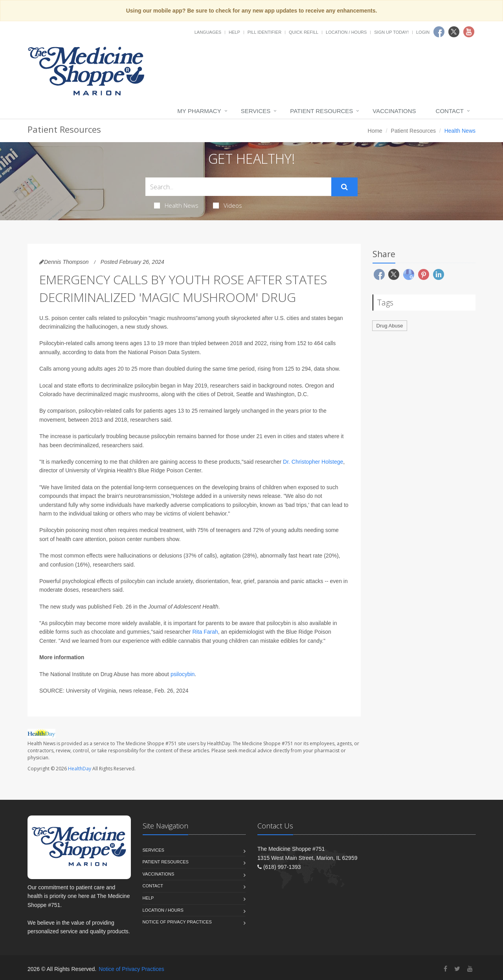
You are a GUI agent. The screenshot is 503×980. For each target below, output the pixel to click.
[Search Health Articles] (238, 187)
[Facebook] (445, 969)
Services (256, 111)
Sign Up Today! (391, 32)
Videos (228, 205)
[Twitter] (457, 969)
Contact (450, 111)
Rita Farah (205, 632)
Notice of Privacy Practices (177, 922)
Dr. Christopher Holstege (313, 462)
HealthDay (80, 769)
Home (375, 131)
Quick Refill (304, 32)
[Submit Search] (344, 187)
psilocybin (183, 674)
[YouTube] (470, 969)
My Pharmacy (199, 111)
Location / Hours (346, 32)
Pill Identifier (264, 32)
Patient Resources (321, 111)
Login (423, 32)
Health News (176, 205)
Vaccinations (394, 111)
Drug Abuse (390, 326)
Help (234, 32)
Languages (208, 32)
